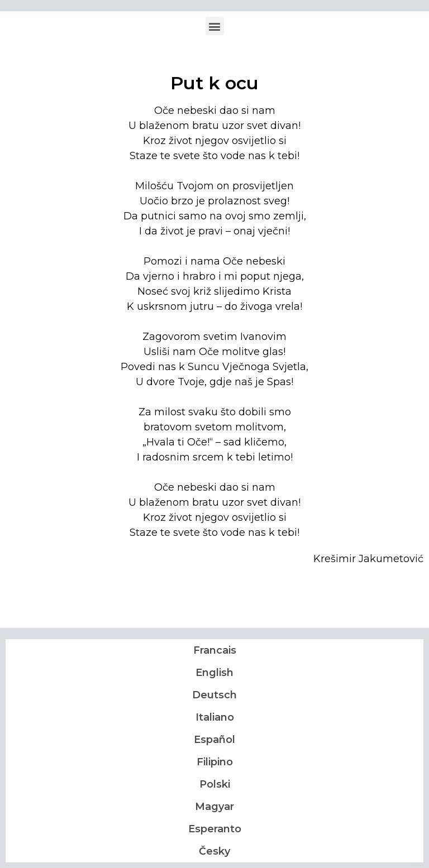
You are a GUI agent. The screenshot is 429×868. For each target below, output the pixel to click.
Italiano (215, 717)
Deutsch (214, 695)
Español (214, 740)
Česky (214, 851)
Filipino (215, 762)
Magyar (214, 807)
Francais (215, 650)
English (214, 673)
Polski (215, 784)
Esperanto (215, 829)
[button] (215, 26)
